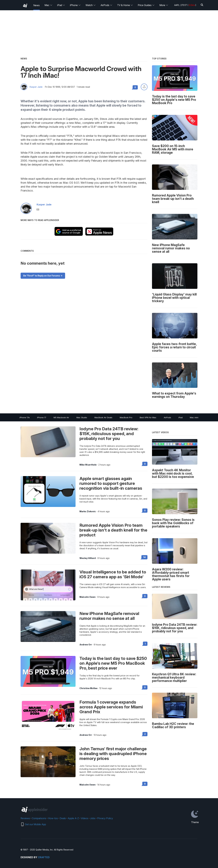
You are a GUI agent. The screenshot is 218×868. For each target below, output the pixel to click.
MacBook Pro (126, 417)
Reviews (25, 818)
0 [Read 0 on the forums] (145, 464)
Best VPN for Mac (148, 417)
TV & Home (125, 5)
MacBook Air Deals (103, 417)
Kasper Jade (36, 87)
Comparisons (39, 818)
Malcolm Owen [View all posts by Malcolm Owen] (88, 597)
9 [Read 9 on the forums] (145, 784)
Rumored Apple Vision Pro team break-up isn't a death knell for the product (113, 530)
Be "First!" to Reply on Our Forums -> (43, 276)
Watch (91, 5)
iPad (61, 5)
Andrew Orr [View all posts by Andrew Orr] (86, 645)
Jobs (93, 818)
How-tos (53, 818)
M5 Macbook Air (61, 417)
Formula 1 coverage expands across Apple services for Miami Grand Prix (111, 707)
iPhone (75, 5)
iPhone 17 (42, 417)
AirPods (106, 5)
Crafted (44, 857)
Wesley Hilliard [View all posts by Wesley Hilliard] (88, 558)
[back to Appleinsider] (25, 6)
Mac (48, 5)
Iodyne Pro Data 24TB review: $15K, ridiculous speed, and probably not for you (109, 434)
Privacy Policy (105, 818)
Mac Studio (82, 417)
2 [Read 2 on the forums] (145, 734)
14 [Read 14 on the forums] (144, 557)
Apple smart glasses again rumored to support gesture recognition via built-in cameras (111, 483)
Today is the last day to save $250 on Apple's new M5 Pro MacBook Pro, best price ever (113, 663)
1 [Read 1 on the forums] (145, 644)
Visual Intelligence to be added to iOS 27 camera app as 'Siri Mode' (113, 574)
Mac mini (194, 417)
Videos (84, 818)
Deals (63, 818)
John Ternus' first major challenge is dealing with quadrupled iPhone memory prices (113, 754)
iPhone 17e (25, 417)
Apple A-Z (73, 818)
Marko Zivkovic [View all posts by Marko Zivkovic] (88, 511)
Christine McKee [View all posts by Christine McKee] (88, 688)
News (36, 5)
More (164, 5)
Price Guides (146, 5)
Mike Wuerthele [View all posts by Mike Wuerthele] (88, 465)
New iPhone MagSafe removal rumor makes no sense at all (109, 616)
